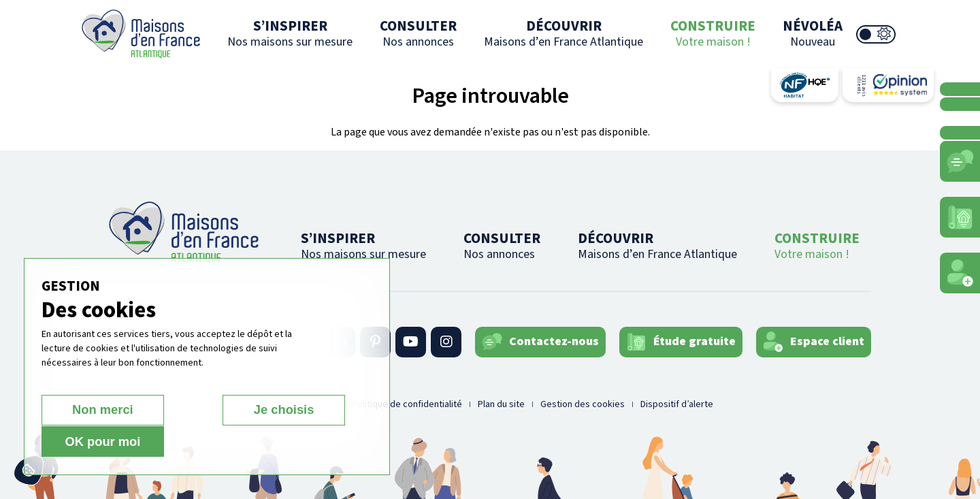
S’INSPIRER (290, 33)
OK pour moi (297, 441)
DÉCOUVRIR (563, 33)
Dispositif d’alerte (677, 404)
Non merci (89, 441)
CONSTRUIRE (713, 33)
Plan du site (501, 404)
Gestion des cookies (583, 404)
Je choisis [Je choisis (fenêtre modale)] (193, 441)
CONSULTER (418, 33)
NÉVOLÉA (813, 33)
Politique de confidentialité (407, 404)
